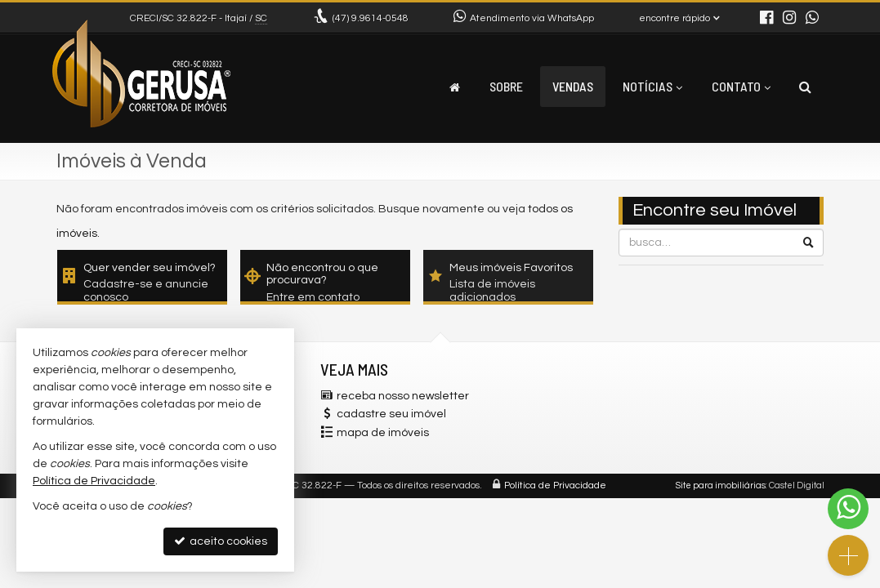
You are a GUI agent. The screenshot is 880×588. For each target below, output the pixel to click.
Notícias (652, 86)
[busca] (805, 87)
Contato (741, 86)
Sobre (506, 86)
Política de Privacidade (555, 486)
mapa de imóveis (383, 433)
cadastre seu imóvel (391, 414)
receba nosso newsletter (403, 396)
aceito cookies (221, 541)
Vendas (573, 86)
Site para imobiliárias (721, 486)
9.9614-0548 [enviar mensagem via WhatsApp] (371, 18)
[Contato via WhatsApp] (848, 509)
